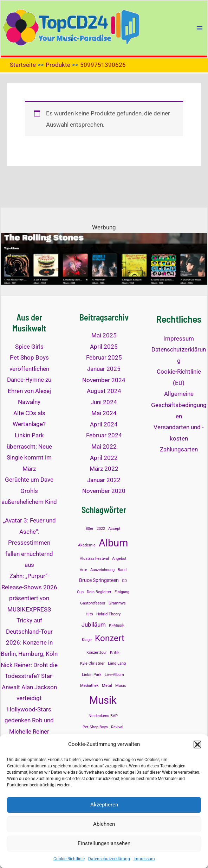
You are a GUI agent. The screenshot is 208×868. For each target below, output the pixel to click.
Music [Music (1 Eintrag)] (121, 686)
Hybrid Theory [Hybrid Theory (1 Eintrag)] (108, 614)
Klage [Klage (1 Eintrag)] (87, 640)
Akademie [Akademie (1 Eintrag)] (87, 545)
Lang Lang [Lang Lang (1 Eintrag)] (117, 663)
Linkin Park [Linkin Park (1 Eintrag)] (92, 675)
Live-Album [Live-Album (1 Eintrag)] (114, 675)
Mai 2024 (104, 413)
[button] (197, 745)
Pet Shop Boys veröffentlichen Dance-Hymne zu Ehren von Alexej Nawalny (29, 380)
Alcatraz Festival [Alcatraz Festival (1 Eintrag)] (94, 559)
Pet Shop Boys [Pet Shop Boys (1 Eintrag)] (95, 727)
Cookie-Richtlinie (69, 859)
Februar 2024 (104, 435)
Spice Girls (29, 347)
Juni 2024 (104, 402)
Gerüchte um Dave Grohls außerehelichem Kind (29, 491)
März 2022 (104, 469)
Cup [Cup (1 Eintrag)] (80, 592)
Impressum (144, 859)
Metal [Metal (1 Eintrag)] (107, 686)
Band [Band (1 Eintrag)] (122, 570)
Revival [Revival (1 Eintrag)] (117, 727)
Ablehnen (104, 824)
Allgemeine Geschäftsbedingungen (179, 405)
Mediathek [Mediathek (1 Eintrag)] (89, 686)
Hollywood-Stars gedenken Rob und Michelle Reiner (29, 720)
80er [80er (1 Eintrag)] (90, 529)
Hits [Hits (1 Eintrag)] (89, 614)
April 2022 (104, 458)
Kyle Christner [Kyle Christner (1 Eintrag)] (92, 663)
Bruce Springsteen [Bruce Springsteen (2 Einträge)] (99, 580)
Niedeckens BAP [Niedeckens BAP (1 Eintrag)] (103, 716)
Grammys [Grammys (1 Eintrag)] (117, 603)
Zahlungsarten (179, 449)
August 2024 (104, 391)
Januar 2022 (104, 480)
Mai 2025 (104, 335)
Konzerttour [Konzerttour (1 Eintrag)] (97, 652)
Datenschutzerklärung (109, 859)
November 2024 (104, 380)
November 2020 (104, 491)
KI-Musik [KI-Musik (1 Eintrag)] (117, 625)
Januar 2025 (104, 369)
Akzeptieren (104, 805)
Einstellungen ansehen (104, 843)
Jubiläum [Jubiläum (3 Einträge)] (94, 625)
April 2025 (104, 347)
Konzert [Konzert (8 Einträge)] (110, 638)
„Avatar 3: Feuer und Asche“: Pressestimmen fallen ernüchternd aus (29, 543)
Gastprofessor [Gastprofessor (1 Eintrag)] (93, 603)
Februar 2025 (104, 357)
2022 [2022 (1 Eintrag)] (101, 529)
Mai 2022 (104, 446)
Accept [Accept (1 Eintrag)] (114, 529)
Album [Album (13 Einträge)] (113, 543)
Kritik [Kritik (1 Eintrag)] (115, 652)
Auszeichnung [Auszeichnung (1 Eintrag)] (102, 570)
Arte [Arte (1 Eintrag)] (83, 570)
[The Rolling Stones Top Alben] (104, 258)
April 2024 (104, 424)
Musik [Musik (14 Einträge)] (103, 700)
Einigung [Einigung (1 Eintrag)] (122, 592)
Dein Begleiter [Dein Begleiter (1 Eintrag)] (99, 592)
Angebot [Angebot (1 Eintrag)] (119, 559)
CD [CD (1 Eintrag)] (124, 581)
